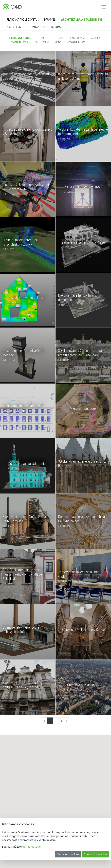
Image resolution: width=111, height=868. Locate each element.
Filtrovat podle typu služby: (20, 40)
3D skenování (42, 40)
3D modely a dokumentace (77, 40)
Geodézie (97, 38)
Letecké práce (58, 40)
